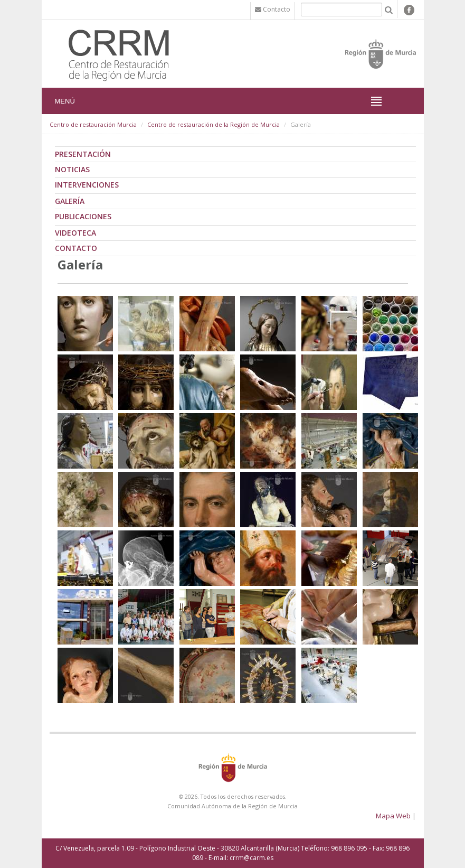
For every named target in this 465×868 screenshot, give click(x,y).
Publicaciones (83, 216)
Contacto (76, 248)
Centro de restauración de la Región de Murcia (213, 124)
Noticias (72, 169)
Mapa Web (393, 816)
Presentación (83, 154)
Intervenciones (87, 185)
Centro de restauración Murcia (93, 124)
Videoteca (75, 233)
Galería (70, 201)
